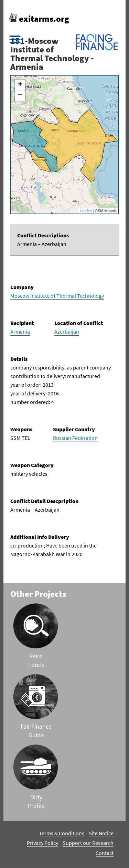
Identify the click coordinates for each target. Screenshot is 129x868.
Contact (105, 853)
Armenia (20, 332)
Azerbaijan (67, 332)
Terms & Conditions (62, 833)
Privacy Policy (42, 843)
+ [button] (20, 85)
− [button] (20, 96)
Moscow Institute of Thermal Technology (57, 296)
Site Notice (101, 833)
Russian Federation (75, 438)
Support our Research (88, 843)
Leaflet (86, 211)
